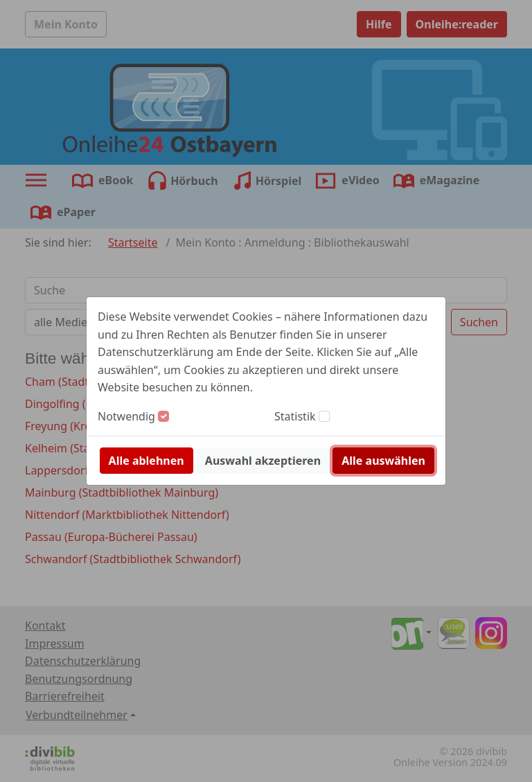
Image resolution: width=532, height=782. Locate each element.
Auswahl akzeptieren (263, 461)
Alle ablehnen (147, 461)
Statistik (295, 416)
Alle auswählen (383, 461)
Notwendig (126, 416)
